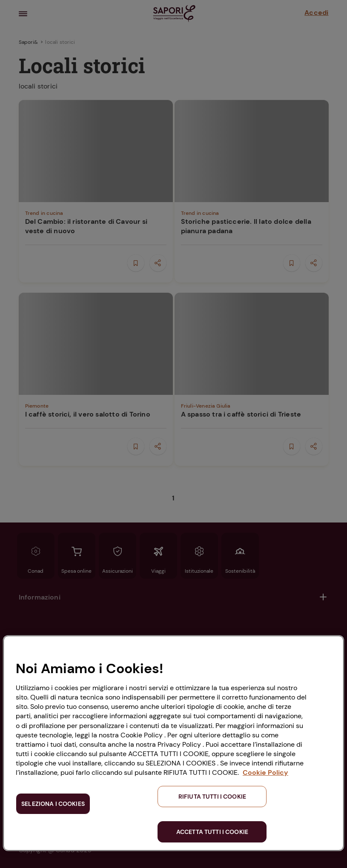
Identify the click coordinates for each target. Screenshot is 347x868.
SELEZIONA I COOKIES (53, 804)
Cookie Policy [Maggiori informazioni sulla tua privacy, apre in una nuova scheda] (265, 772)
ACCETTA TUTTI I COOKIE (212, 832)
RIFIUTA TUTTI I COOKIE (212, 797)
